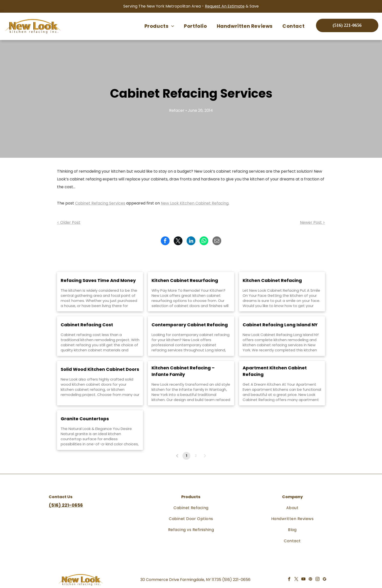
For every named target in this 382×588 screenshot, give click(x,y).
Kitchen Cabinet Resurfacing (185, 280)
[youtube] (303, 580)
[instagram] (318, 580)
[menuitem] (159, 26)
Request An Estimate (225, 6)
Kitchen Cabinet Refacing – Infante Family (183, 371)
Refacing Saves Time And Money (98, 280)
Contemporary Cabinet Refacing (190, 325)
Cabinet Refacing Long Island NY (280, 325)
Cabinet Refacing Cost (87, 325)
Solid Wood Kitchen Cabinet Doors (100, 369)
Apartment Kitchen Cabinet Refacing (275, 371)
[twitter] (296, 580)
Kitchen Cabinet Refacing (272, 280)
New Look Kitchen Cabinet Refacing (195, 203)
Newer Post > (312, 222)
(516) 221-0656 (236, 580)
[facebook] (289, 580)
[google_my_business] (325, 580)
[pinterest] (310, 580)
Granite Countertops (85, 419)
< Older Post (69, 222)
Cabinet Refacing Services (100, 203)
